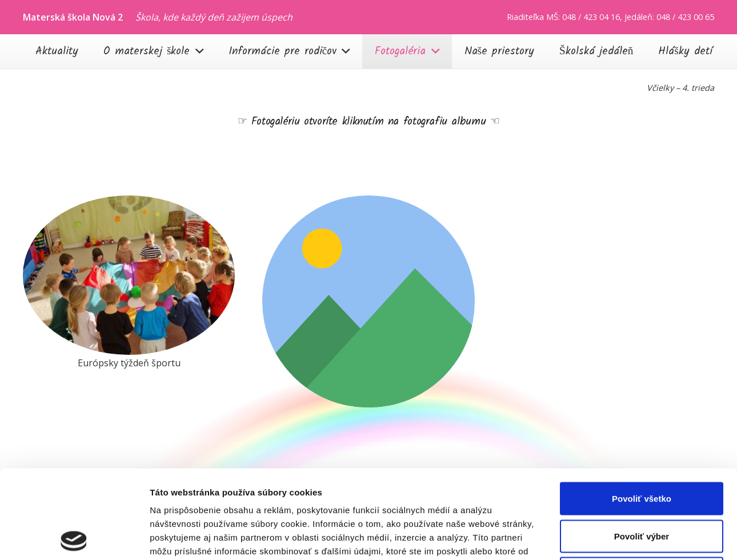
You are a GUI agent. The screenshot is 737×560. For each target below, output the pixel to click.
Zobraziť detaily (597, 537)
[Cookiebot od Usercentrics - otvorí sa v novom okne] (74, 538)
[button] (196, 51)
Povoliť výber (642, 448)
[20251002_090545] (129, 275)
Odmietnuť (641, 485)
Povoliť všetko (642, 410)
